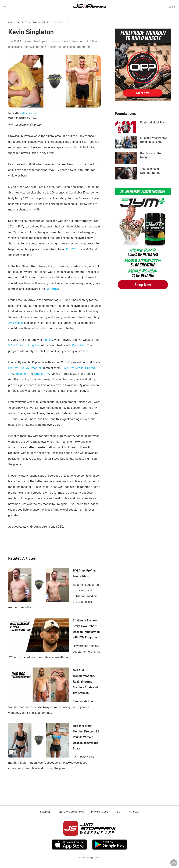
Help (118, 812)
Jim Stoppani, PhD (28, 113)
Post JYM (37, 368)
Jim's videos (16, 323)
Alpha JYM (21, 374)
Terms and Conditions (71, 812)
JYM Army (52, 289)
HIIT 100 (47, 340)
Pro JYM (71, 249)
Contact (45, 812)
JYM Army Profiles (41, 22)
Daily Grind (79, 345)
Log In (172, 7)
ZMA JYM (69, 368)
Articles (23, 22)
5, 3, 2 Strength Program (24, 345)
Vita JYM (81, 368)
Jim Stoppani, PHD (90, 6)
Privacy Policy (100, 812)
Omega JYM (42, 374)
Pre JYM (13, 368)
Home (11, 22)
